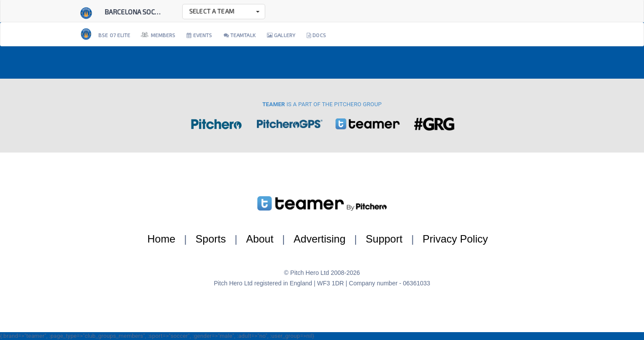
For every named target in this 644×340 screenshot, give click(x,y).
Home (161, 239)
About (260, 239)
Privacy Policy (455, 239)
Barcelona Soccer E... (140, 12)
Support (384, 239)
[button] (224, 12)
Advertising (320, 239)
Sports (211, 239)
